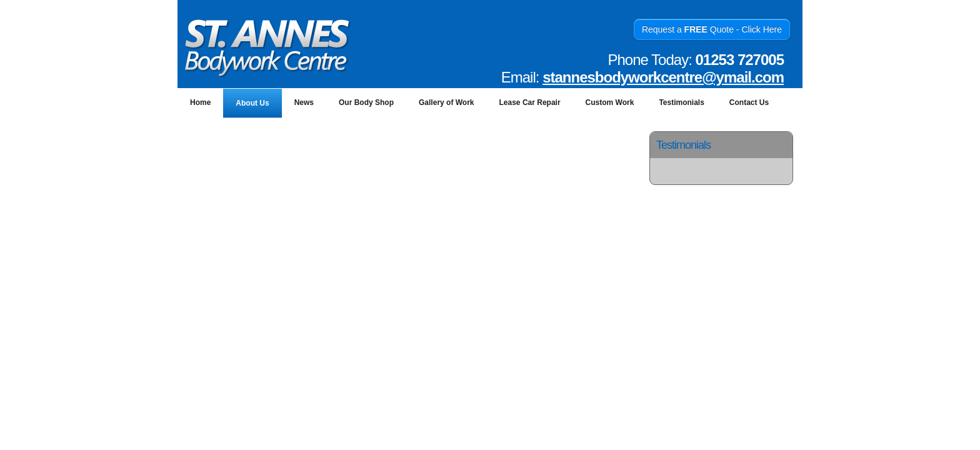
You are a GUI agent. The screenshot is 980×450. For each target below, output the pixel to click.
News (304, 102)
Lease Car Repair (530, 102)
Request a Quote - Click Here (712, 29)
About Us (252, 103)
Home (200, 102)
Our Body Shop (366, 102)
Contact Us (749, 102)
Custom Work (610, 102)
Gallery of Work (446, 102)
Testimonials (681, 102)
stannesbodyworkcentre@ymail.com (663, 77)
